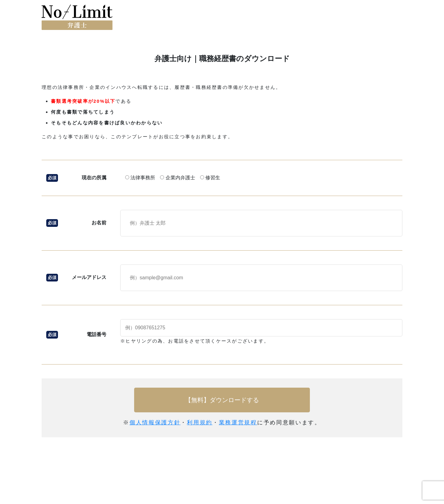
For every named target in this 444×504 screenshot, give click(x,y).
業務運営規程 (238, 423)
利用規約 (200, 423)
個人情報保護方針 (155, 423)
